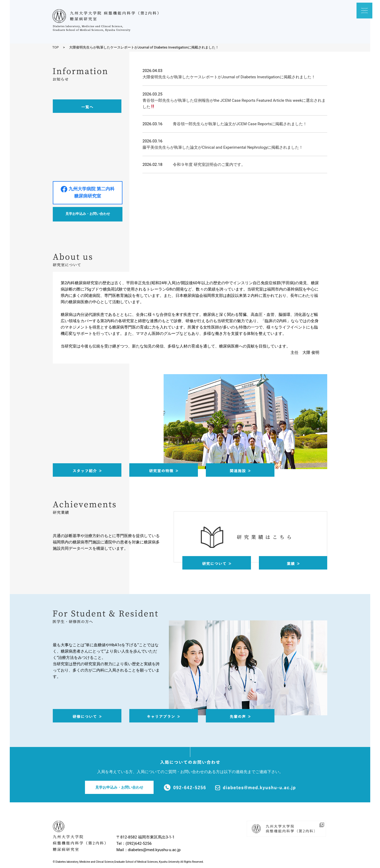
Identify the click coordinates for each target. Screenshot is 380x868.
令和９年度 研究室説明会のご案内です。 (209, 165)
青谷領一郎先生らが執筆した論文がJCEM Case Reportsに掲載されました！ (240, 124)
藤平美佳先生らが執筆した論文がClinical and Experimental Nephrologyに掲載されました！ (223, 147)
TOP (56, 47)
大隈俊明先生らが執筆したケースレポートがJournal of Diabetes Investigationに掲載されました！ (229, 77)
